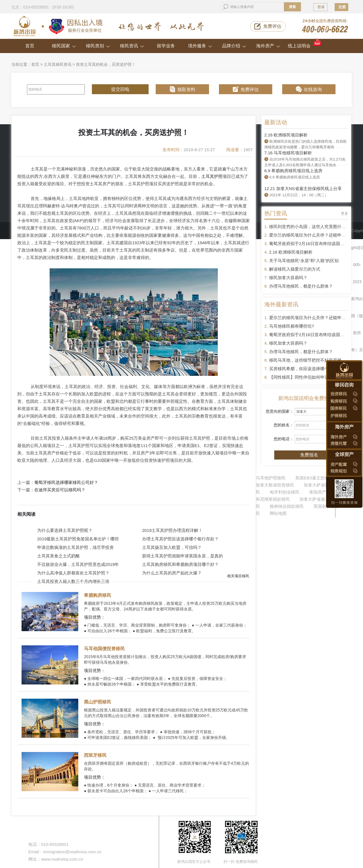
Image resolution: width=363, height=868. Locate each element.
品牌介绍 (234, 46)
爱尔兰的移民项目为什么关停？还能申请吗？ (312, 235)
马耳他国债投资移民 (104, 649)
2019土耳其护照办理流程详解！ (172, 530)
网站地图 (278, 513)
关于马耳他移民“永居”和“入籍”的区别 (304, 261)
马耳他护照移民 (271, 478)
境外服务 (200, 46)
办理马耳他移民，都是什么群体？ (301, 286)
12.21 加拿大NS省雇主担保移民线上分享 (303, 188)
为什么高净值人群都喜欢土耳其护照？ (73, 573)
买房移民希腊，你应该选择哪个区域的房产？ (312, 369)
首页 (30, 46)
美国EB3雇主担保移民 (316, 478)
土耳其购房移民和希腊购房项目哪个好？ (180, 564)
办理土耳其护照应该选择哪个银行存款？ (180, 539)
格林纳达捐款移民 (287, 506)
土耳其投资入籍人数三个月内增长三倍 (73, 581)
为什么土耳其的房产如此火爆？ (172, 573)
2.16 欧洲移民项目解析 (286, 135)
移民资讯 (132, 46)
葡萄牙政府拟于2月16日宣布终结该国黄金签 (311, 244)
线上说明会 (305, 44)
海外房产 (268, 46)
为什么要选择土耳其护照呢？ (65, 530)
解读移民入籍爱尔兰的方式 (295, 269)
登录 (321, 7)
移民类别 (98, 46)
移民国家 (64, 46)
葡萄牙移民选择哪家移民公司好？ (66, 483)
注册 (342, 7)
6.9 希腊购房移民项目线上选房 (293, 171)
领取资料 (186, 89)
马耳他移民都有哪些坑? (292, 326)
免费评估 (272, 26)
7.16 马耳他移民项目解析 (288, 153)
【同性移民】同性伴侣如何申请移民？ (305, 377)
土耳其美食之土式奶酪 (58, 556)
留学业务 (166, 46)
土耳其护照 (212, 176)
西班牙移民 (95, 755)
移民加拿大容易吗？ (288, 278)
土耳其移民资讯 (58, 64)
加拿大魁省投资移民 (275, 485)
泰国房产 (318, 492)
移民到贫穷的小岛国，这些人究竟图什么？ (310, 227)
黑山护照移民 (98, 702)
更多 (345, 213)
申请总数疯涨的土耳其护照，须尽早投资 (75, 547)
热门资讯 (276, 213)
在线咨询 (313, 89)
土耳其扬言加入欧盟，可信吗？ (172, 547)
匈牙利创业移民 (285, 492)
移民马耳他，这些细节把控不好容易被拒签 (310, 360)
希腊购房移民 (98, 595)
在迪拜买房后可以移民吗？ (60, 490)
